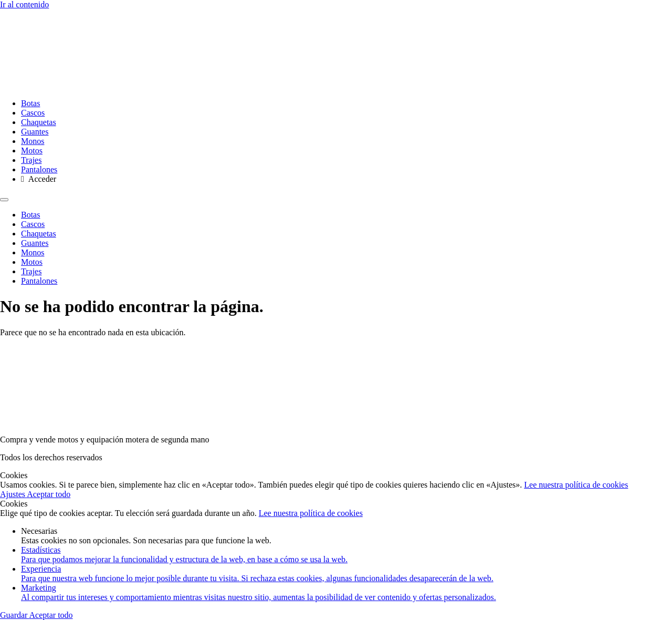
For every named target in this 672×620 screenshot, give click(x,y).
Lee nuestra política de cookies (576, 485)
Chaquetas (39, 122)
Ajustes (13, 494)
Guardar (15, 615)
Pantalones (39, 169)
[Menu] (4, 200)
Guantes (35, 132)
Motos (32, 151)
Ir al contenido (24, 4)
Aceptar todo (49, 494)
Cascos (33, 113)
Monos (33, 141)
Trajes (31, 160)
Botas (30, 103)
